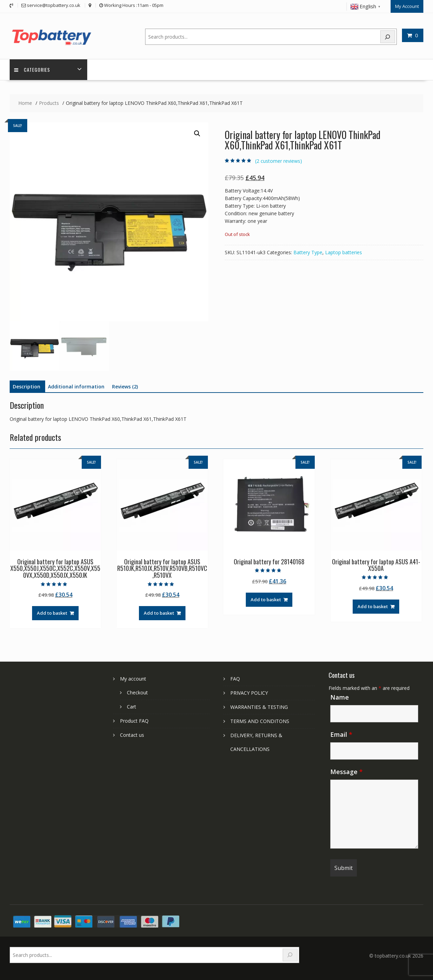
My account (133, 678)
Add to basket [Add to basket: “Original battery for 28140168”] (266, 599)
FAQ (235, 678)
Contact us (132, 735)
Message (346, 771)
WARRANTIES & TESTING (259, 707)
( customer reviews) (279, 161)
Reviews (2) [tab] (125, 386)
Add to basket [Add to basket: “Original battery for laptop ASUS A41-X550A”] (373, 606)
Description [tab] (27, 386)
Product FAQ (134, 720)
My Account (407, 6)
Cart (132, 706)
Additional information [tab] (76, 386)
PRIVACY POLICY (249, 692)
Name (340, 697)
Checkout (137, 692)
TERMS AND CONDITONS (260, 721)
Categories (33, 69)
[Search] (388, 36)
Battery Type (308, 252)
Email (341, 734)
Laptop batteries (344, 252)
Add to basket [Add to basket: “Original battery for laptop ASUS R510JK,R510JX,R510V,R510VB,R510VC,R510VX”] (159, 613)
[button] (197, 133)
